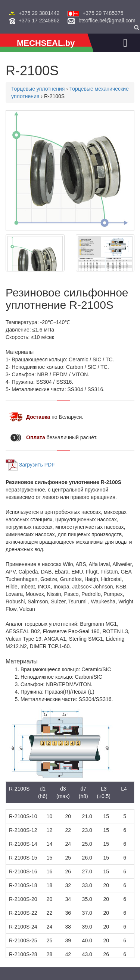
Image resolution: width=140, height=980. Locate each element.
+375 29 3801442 (39, 13)
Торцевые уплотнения (38, 89)
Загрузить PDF (37, 464)
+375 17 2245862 (39, 21)
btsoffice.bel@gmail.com (107, 21)
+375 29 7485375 (103, 13)
